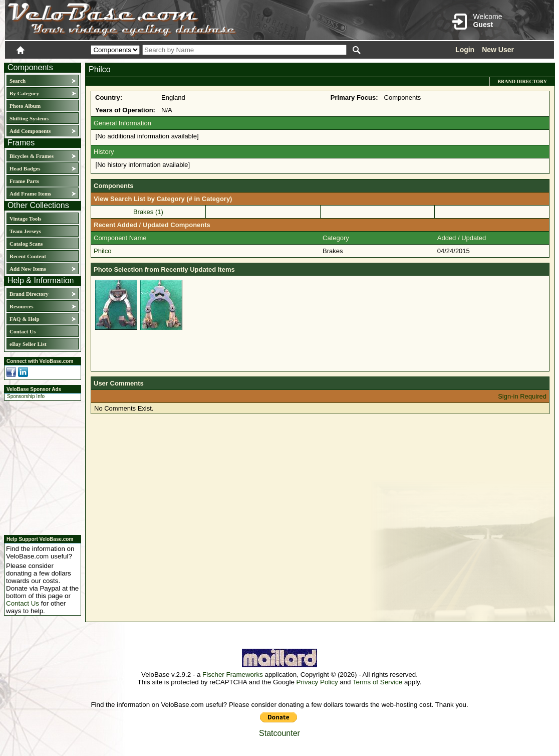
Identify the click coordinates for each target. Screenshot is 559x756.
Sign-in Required (522, 396)
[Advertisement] (40, 466)
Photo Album (25, 106)
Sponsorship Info (26, 396)
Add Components (30, 131)
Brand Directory (29, 294)
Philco (102, 251)
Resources (21, 306)
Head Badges (25, 168)
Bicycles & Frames (32, 156)
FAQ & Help (25, 319)
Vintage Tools (25, 219)
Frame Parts (24, 181)
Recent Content (28, 256)
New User (498, 50)
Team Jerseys (25, 231)
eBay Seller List (28, 344)
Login (465, 50)
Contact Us (23, 331)
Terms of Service (377, 682)
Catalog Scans (26, 244)
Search (18, 81)
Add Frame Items (30, 194)
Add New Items (28, 269)
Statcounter (279, 733)
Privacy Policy (317, 682)
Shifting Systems (29, 118)
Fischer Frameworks (233, 675)
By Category (24, 93)
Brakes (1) (148, 212)
